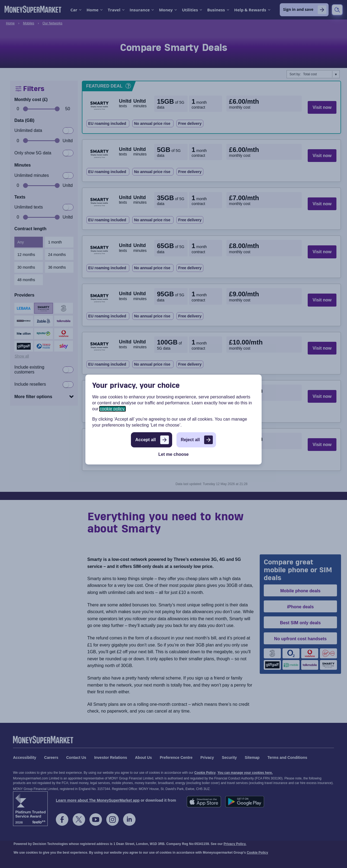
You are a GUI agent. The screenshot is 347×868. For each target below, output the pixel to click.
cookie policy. (113, 409)
